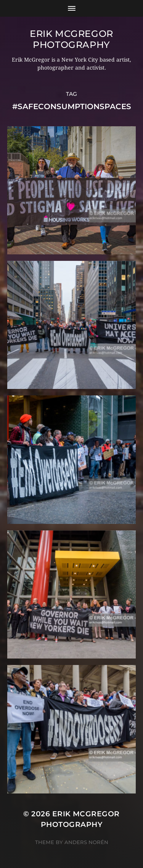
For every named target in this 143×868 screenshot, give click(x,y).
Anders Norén (86, 842)
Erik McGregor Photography (71, 39)
